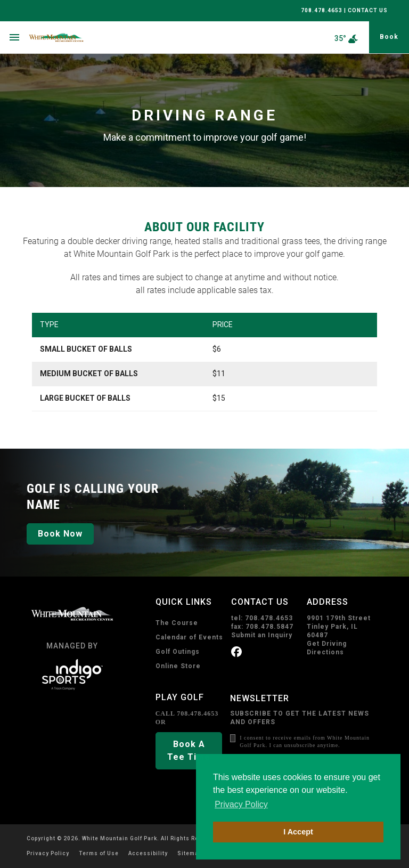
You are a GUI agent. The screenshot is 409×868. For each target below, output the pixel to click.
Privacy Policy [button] (241, 804)
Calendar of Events (189, 637)
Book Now (60, 534)
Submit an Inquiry (262, 635)
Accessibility (148, 853)
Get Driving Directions (327, 648)
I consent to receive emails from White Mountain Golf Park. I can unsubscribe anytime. (305, 741)
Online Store (178, 666)
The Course (177, 623)
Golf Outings (178, 652)
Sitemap (190, 853)
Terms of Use (99, 853)
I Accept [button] (298, 832)
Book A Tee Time (189, 751)
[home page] (70, 37)
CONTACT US (368, 10)
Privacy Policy (48, 853)
